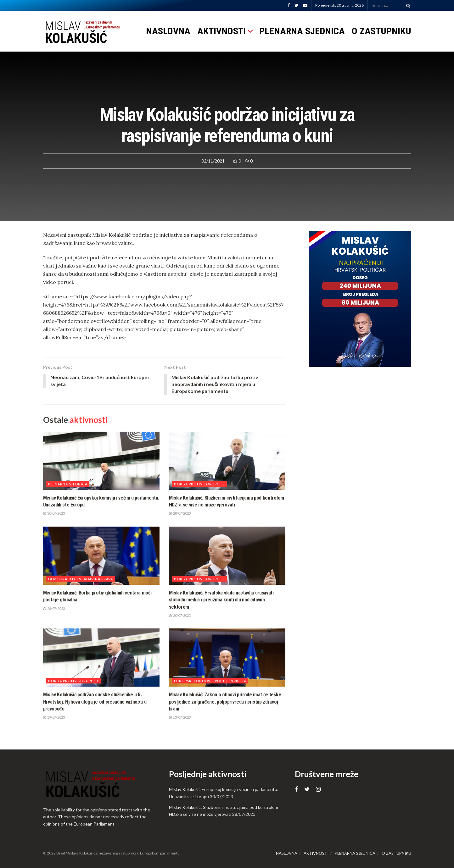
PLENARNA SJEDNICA (302, 31)
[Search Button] (407, 5)
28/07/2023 (180, 514)
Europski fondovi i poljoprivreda (210, 681)
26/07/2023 (54, 609)
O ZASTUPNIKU (381, 31)
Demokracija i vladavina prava (81, 579)
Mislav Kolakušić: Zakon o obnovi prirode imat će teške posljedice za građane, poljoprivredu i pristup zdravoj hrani (225, 702)
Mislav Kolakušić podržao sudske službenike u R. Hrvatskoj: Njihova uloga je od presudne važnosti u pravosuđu (95, 702)
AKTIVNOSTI (221, 31)
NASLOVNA (168, 31)
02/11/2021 (213, 161)
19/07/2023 (54, 718)
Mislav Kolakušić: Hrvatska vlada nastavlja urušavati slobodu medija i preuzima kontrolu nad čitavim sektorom (221, 600)
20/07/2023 (180, 616)
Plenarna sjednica (68, 484)
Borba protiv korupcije (199, 484)
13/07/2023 (180, 718)
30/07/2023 (54, 514)
